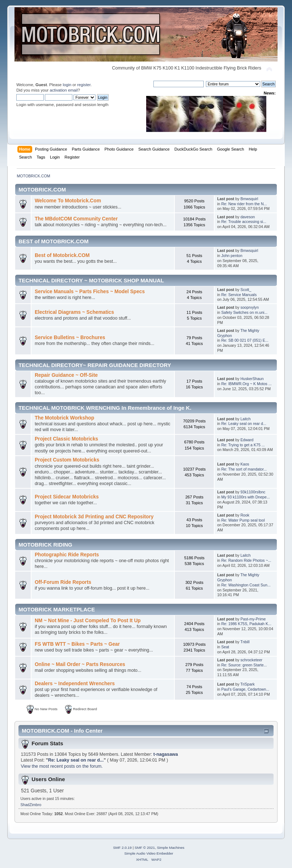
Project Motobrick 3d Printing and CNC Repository (94, 517)
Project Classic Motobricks (66, 439)
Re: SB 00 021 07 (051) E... (245, 340)
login (67, 85)
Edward (247, 440)
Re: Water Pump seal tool (243, 520)
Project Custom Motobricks (67, 460)
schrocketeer (251, 660)
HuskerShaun (252, 379)
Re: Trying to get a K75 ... (243, 445)
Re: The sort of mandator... (244, 469)
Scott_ (246, 290)
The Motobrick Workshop (64, 418)
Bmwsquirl (249, 199)
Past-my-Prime (253, 619)
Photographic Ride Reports (67, 555)
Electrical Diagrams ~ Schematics (74, 312)
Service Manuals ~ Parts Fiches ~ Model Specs (90, 292)
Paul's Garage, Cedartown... (245, 689)
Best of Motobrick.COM (62, 255)
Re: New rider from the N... (244, 204)
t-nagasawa (166, 754)
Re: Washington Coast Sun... (246, 585)
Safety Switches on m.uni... (244, 312)
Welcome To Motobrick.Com (68, 201)
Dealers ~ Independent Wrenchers (75, 684)
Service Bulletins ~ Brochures (70, 338)
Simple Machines (171, 848)
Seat (225, 647)
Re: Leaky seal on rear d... (244, 424)
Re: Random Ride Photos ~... (246, 560)
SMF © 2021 (145, 848)
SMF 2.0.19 (122, 848)
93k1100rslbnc (253, 492)
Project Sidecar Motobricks (67, 497)
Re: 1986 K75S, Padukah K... (246, 624)
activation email (64, 90)
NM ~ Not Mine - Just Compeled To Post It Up (88, 621)
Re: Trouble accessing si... (244, 222)
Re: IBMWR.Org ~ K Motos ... (246, 384)
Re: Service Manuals (239, 295)
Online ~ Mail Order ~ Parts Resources (80, 664)
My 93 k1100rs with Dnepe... (245, 497)
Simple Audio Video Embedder (149, 853)
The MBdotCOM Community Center (76, 219)
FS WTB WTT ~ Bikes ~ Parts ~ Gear (77, 644)
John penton (232, 256)
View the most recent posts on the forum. (62, 766)
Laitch (245, 419)
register (84, 85)
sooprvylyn (249, 307)
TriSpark (247, 684)
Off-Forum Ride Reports (63, 582)
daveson (247, 217)
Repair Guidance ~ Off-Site (66, 375)
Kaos (245, 464)
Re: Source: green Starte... (244, 665)
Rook (245, 515)
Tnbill (245, 642)
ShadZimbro (31, 805)
